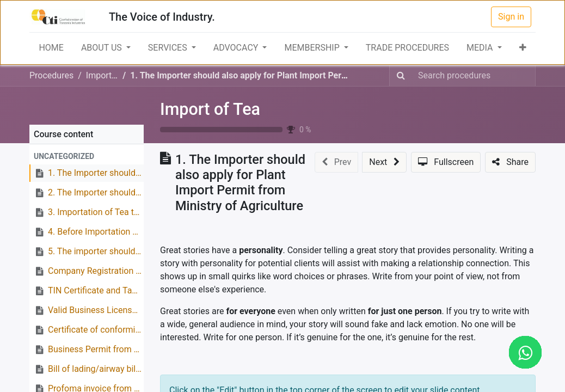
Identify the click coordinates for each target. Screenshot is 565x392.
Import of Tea (210, 109)
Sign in (511, 17)
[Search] (401, 76)
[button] (523, 48)
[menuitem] (51, 48)
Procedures (51, 75)
